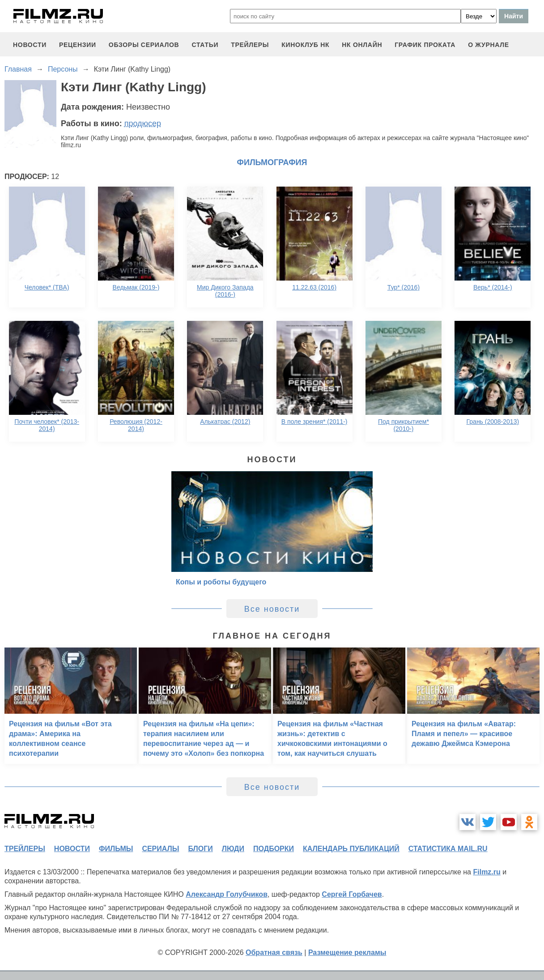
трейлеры (250, 45)
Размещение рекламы (347, 952)
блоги (200, 849)
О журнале (489, 45)
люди (233, 849)
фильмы (116, 849)
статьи (205, 45)
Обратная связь (274, 952)
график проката (425, 45)
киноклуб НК (305, 45)
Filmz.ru (487, 872)
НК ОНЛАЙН (362, 45)
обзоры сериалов (144, 45)
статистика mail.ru (448, 849)
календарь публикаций (351, 849)
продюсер (143, 124)
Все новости (272, 609)
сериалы (160, 849)
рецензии (78, 45)
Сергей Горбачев (352, 894)
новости (30, 45)
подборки (274, 849)
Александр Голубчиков (227, 894)
